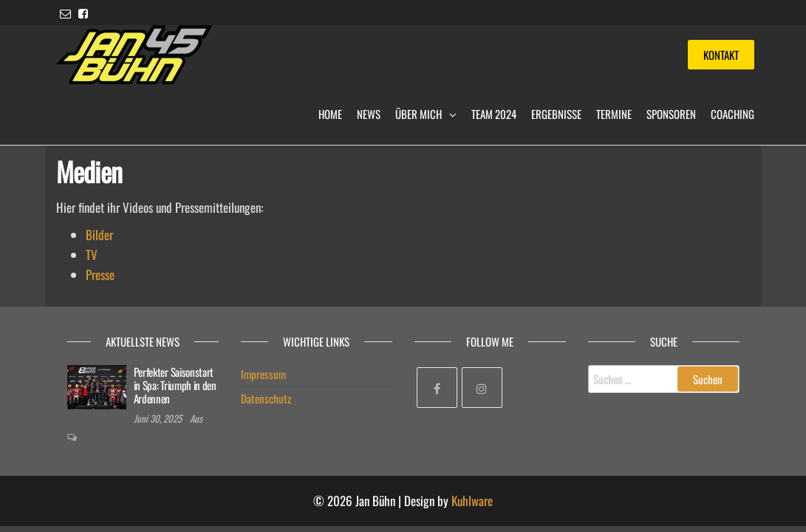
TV (92, 255)
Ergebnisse (556, 114)
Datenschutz (266, 398)
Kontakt (721, 55)
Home (330, 114)
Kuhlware (472, 501)
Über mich (419, 114)
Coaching (732, 114)
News (369, 114)
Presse (100, 274)
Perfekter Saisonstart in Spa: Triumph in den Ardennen (175, 385)
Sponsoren (671, 114)
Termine (614, 114)
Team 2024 (494, 114)
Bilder (99, 235)
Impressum (263, 374)
